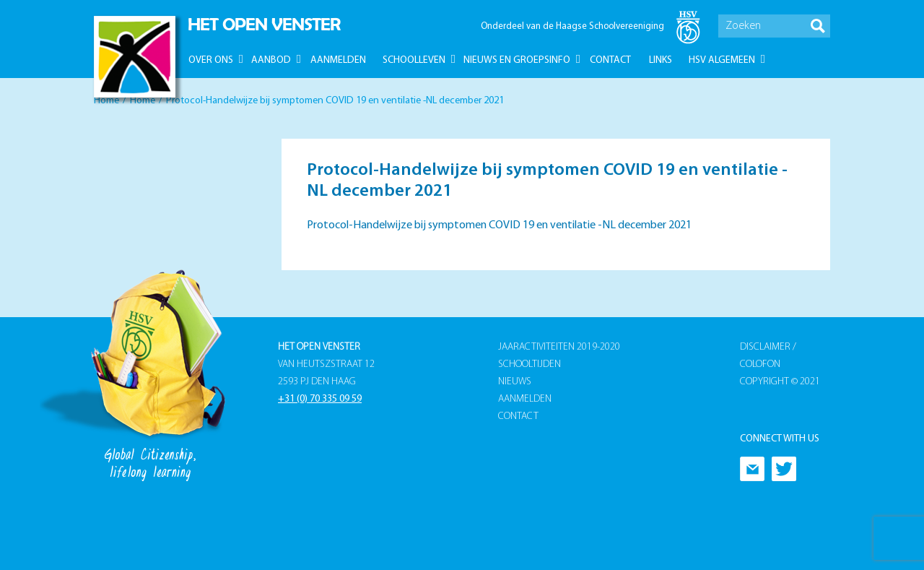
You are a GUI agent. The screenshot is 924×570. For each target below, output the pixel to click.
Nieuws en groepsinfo (517, 60)
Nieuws (515, 382)
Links (661, 60)
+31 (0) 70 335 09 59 (320, 399)
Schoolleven (414, 60)
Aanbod (271, 60)
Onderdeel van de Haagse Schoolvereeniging (572, 26)
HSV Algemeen (722, 60)
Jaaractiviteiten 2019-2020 (559, 347)
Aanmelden (338, 60)
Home (106, 101)
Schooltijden (529, 364)
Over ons (211, 60)
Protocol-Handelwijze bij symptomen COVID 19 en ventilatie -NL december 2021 (499, 225)
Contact (610, 60)
